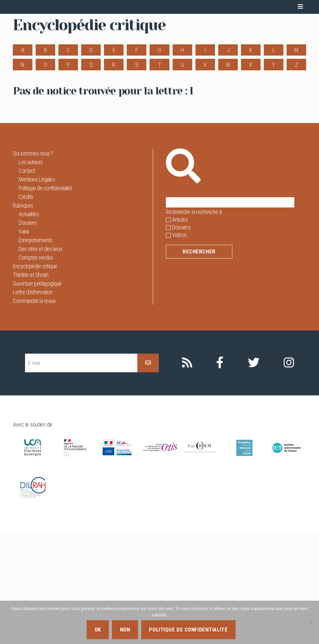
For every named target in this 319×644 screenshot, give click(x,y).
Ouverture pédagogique (37, 395)
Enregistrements (35, 351)
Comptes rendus (36, 369)
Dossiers (28, 334)
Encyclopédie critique (35, 377)
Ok (98, 630)
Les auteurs (31, 273)
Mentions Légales (37, 291)
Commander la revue (34, 412)
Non (125, 630)
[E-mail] (81, 474)
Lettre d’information (33, 403)
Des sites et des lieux (40, 360)
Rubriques (23, 317)
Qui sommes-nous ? (33, 265)
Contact (27, 282)
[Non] (311, 622)
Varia (24, 343)
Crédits (26, 308)
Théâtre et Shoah (30, 386)
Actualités (29, 325)
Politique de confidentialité (45, 299)
